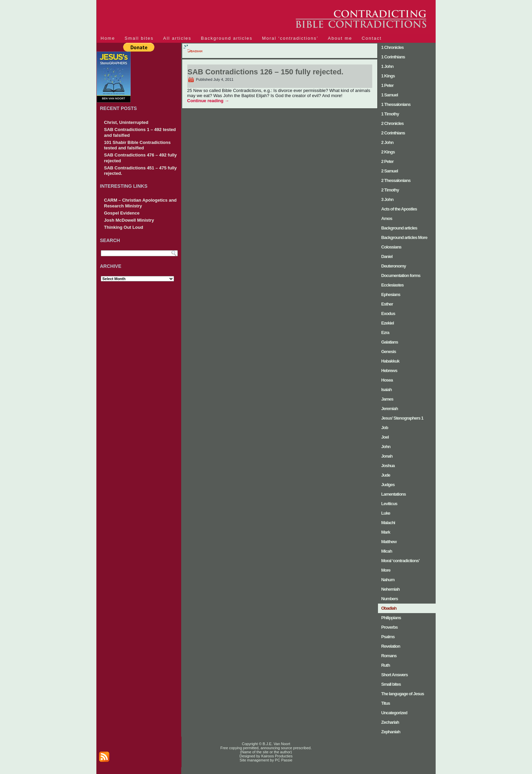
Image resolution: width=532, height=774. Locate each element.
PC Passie (283, 760)
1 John (387, 66)
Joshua (388, 466)
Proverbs (389, 627)
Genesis (389, 352)
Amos (387, 218)
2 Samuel (390, 171)
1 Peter (387, 85)
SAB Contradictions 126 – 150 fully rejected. (266, 72)
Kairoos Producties (276, 756)
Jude (386, 475)
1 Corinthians (393, 57)
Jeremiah (390, 409)
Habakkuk (390, 361)
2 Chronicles (393, 123)
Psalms (388, 637)
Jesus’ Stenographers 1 (402, 418)
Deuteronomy (394, 266)
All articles (177, 38)
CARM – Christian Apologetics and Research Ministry (140, 203)
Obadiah (389, 608)
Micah (387, 551)
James (387, 399)
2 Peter (387, 161)
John (386, 447)
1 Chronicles (393, 47)
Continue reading (208, 101)
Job (385, 428)
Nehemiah (391, 589)
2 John (387, 142)
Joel (385, 437)
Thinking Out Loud (124, 227)
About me (340, 38)
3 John (387, 199)
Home (108, 38)
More (386, 570)
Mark (386, 532)
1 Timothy (390, 114)
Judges (388, 485)
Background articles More (404, 237)
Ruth (386, 665)
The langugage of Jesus (403, 694)
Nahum (388, 580)
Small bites (139, 38)
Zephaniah (391, 732)
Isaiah (387, 390)
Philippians (391, 618)
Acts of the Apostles (399, 209)
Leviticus (389, 504)
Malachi (388, 523)
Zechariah (390, 722)
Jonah (387, 456)
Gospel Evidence (122, 213)
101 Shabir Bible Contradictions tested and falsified (138, 145)
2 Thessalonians (396, 180)
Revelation (391, 646)
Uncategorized (394, 713)
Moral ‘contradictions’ (290, 38)
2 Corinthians (393, 133)
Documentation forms (401, 275)
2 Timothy (390, 190)
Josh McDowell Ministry (129, 220)
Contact (372, 38)
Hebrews (389, 371)
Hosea (387, 380)
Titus (386, 703)
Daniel (387, 256)
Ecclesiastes (393, 285)
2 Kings (388, 152)
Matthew (389, 542)
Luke (386, 513)
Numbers (390, 599)
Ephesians (391, 294)
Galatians (390, 342)
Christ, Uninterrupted (126, 122)
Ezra (385, 333)
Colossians (391, 247)
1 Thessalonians (396, 104)
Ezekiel (388, 323)
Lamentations (394, 494)
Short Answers (395, 675)
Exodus (388, 314)
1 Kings (388, 76)
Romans (389, 656)
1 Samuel (390, 95)
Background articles (227, 38)
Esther (387, 304)
